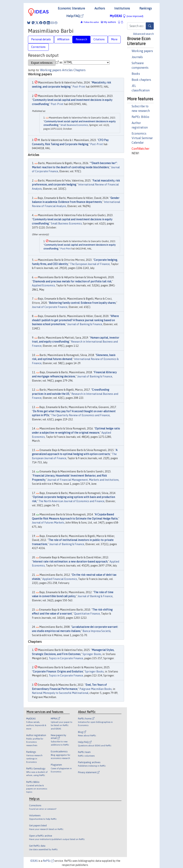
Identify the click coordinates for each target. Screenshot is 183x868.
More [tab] (114, 39)
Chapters (80, 70)
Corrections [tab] (38, 47)
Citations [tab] (99, 39)
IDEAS (34, 861)
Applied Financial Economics (60, 579)
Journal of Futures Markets (48, 523)
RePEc (48, 861)
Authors (100, 8)
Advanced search (143, 34)
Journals (137, 57)
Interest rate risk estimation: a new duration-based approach (70, 562)
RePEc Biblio (140, 117)
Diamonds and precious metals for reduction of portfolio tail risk (72, 281)
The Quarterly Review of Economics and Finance (80, 415)
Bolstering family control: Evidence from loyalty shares (82, 303)
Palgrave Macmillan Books (96, 689)
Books (136, 74)
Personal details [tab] (41, 39)
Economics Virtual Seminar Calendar (142, 138)
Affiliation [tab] (63, 39)
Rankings (146, 8)
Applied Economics (43, 285)
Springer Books (92, 654)
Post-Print (79, 87)
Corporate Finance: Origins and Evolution (58, 672)
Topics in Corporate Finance (66, 658)
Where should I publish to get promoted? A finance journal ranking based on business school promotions (75, 320)
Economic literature (71, 8)
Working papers (142, 51)
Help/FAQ (75, 16)
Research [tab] (81, 39)
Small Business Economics (74, 125)
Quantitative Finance (87, 614)
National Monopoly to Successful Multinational (60, 693)
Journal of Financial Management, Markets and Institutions (83, 480)
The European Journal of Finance (90, 264)
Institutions (122, 8)
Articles (67, 70)
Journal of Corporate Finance (50, 307)
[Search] (150, 26)
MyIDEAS (127, 16)
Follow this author (91, 22)
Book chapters (141, 80)
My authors (108, 22)
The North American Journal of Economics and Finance (71, 501)
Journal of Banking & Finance (85, 324)
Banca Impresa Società (97, 631)
